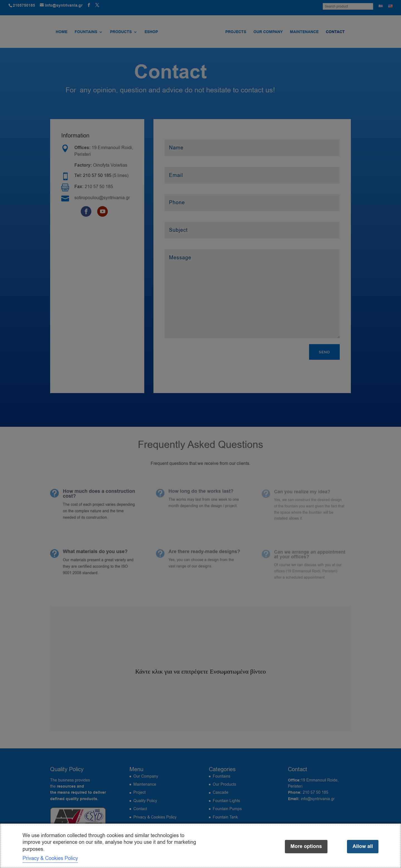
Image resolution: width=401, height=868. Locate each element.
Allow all (363, 846)
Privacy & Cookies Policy (50, 858)
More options (306, 846)
